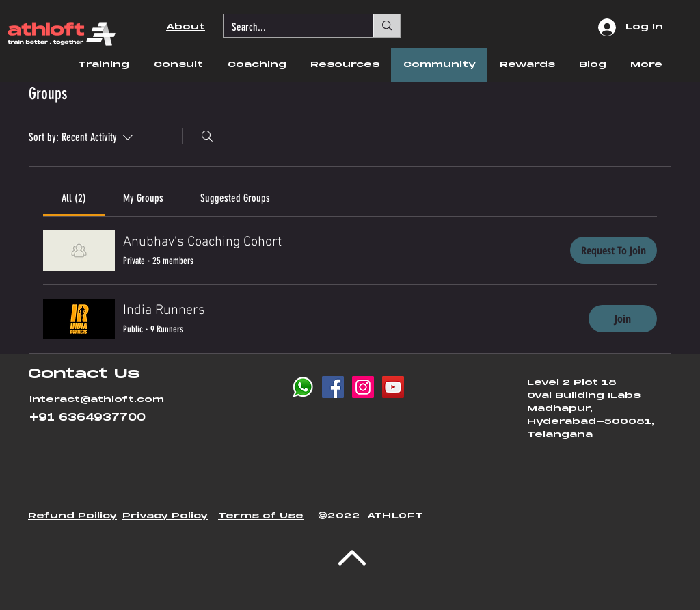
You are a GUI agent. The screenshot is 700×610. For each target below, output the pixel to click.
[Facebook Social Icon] (333, 387)
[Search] (207, 136)
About (186, 27)
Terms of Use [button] (261, 516)
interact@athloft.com (97, 400)
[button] (103, 65)
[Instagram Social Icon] (363, 387)
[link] (74, 198)
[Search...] (288, 27)
